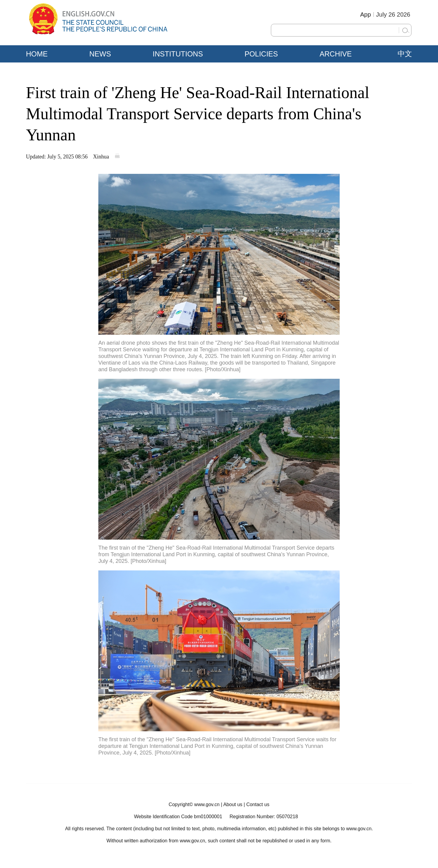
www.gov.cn (207, 804)
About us (233, 804)
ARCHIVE (336, 54)
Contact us (258, 804)
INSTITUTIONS (178, 54)
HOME (37, 54)
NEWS (100, 54)
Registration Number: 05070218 (264, 817)
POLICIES (261, 54)
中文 (405, 54)
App (366, 14)
